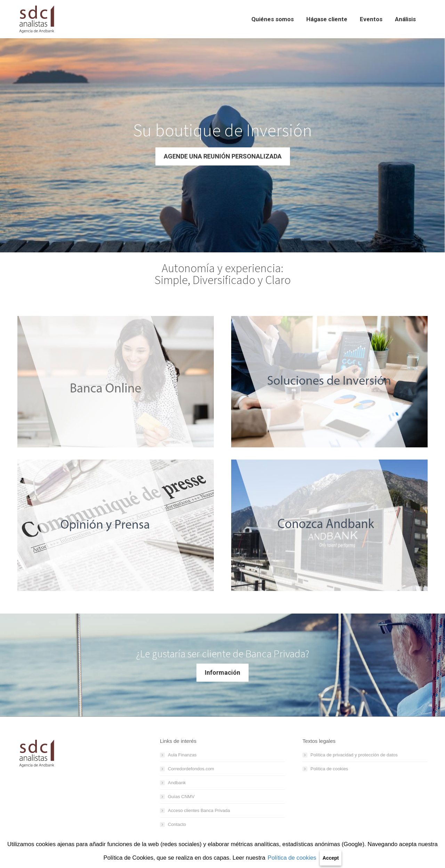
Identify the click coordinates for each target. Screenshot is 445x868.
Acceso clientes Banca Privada (199, 810)
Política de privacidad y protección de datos (354, 755)
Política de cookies (292, 858)
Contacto (177, 824)
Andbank (177, 783)
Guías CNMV (181, 797)
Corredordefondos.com (191, 769)
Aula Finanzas (182, 755)
